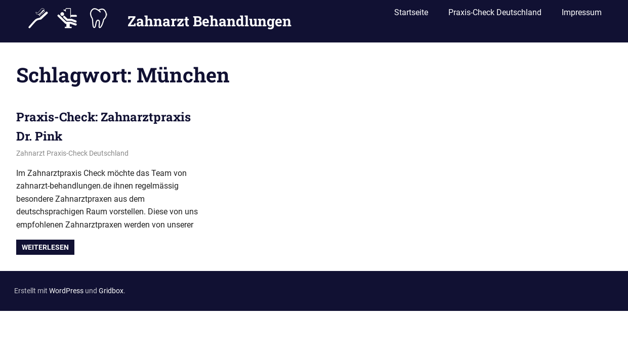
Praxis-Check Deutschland (495, 16)
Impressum (582, 16)
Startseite (411, 16)
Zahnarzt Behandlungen (210, 17)
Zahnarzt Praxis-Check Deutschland (72, 153)
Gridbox (111, 291)
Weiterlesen (45, 247)
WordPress (66, 291)
